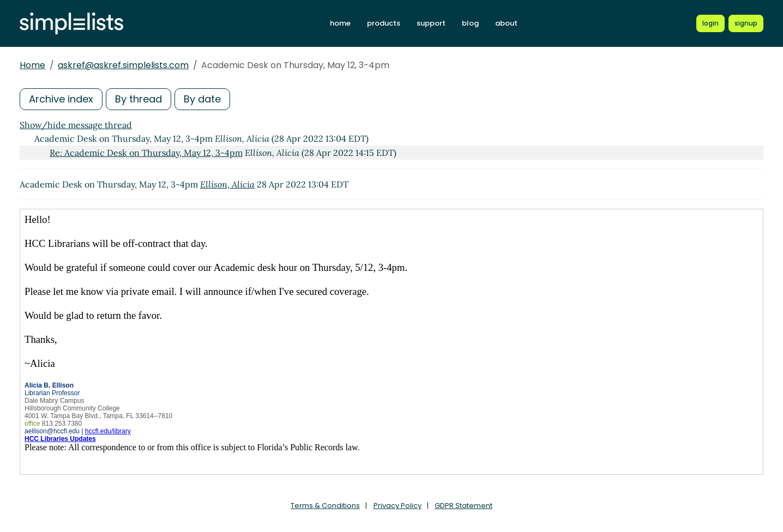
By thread (138, 99)
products (384, 23)
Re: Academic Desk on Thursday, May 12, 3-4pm (146, 153)
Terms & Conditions (325, 506)
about (506, 23)
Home (32, 65)
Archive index (61, 99)
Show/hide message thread (76, 125)
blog (470, 23)
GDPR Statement (463, 506)
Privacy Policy (397, 506)
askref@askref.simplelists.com (123, 65)
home (340, 23)
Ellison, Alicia (227, 184)
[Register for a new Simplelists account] (746, 23)
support (431, 23)
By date (202, 99)
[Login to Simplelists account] (710, 23)
